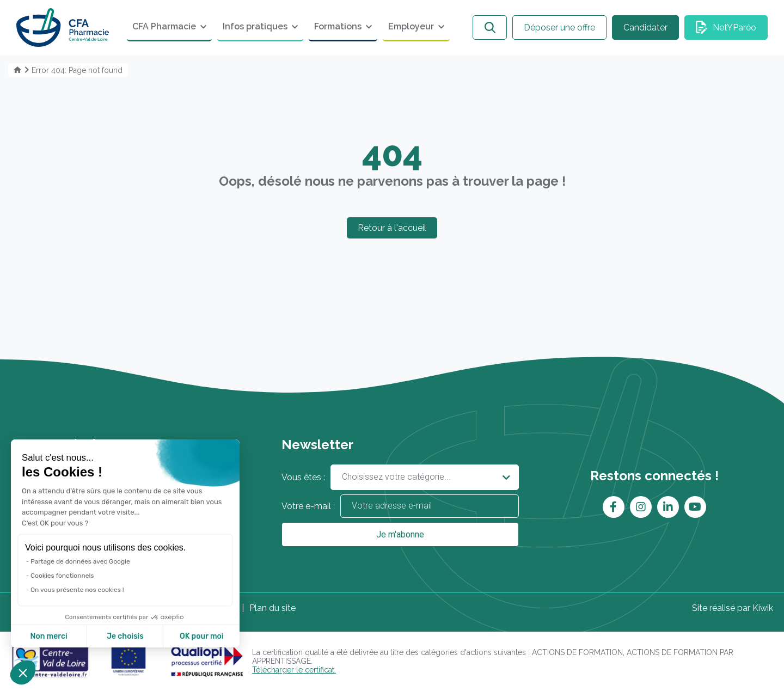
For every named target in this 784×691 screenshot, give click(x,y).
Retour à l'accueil (392, 228)
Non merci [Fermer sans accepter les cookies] (48, 636)
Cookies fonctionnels (62, 576)
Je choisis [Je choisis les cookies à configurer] (125, 636)
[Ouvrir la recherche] (490, 27)
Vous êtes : (400, 477)
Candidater (645, 27)
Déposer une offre (559, 27)
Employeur (411, 26)
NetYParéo (734, 27)
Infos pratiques (255, 26)
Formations (338, 26)
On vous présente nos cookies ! (77, 590)
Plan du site (272, 608)
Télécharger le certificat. (294, 670)
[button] (23, 672)
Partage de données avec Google (80, 561)
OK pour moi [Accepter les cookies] (202, 636)
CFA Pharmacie (164, 26)
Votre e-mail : (400, 506)
